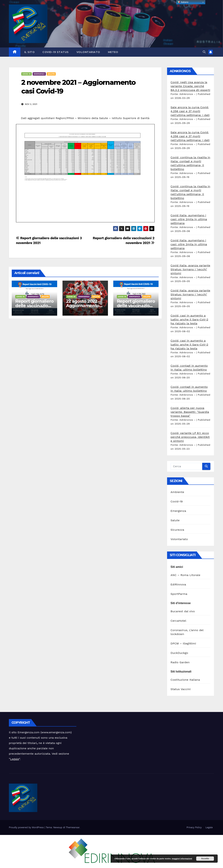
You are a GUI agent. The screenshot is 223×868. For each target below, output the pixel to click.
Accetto (205, 859)
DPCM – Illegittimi (183, 643)
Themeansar (73, 827)
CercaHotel (178, 621)
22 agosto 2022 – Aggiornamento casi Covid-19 (83, 306)
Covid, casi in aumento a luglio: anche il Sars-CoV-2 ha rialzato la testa (189, 319)
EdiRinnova (178, 584)
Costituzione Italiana (185, 680)
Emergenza (39, 74)
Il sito (30, 52)
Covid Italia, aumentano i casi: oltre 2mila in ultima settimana (189, 219)
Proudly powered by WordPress (27, 827)
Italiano (183, 2)
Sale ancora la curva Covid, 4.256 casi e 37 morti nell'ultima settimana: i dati (190, 111)
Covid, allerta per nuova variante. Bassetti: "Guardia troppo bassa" (190, 412)
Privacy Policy (194, 827)
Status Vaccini (181, 689)
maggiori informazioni (182, 859)
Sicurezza (177, 530)
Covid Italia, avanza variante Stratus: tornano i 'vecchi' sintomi (191, 269)
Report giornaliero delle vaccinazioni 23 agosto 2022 (34, 306)
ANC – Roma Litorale (186, 575)
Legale (15, 759)
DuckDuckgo (179, 653)
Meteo (113, 52)
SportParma (179, 594)
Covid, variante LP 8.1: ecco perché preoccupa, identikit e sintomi (190, 437)
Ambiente (177, 492)
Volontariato (88, 52)
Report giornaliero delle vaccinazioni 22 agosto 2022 (136, 306)
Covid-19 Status (56, 52)
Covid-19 (27, 74)
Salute (51, 74)
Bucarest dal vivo (183, 611)
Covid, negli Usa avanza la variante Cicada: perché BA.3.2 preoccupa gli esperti (190, 86)
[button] (204, 52)
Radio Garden (180, 662)
